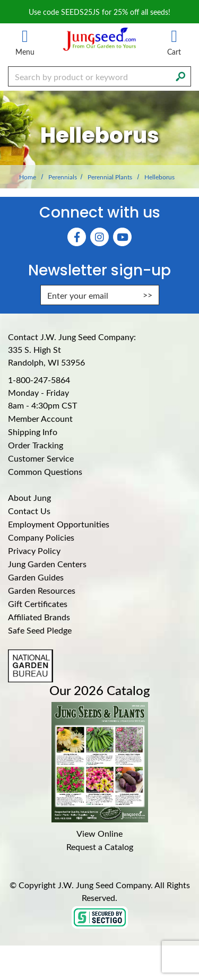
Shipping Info (33, 432)
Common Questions (45, 471)
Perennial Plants (110, 177)
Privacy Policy (34, 550)
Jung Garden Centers (47, 564)
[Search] (180, 75)
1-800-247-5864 (39, 380)
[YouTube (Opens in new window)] (122, 237)
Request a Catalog (100, 847)
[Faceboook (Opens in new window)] (77, 237)
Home (28, 177)
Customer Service (41, 458)
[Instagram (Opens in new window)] (99, 237)
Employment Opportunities (59, 524)
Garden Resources (42, 590)
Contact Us (29, 511)
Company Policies (41, 537)
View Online (99, 833)
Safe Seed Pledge (40, 630)
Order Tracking (36, 445)
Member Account (40, 418)
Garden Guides (36, 577)
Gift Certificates (38, 604)
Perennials (63, 177)
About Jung (29, 497)
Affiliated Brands (39, 617)
